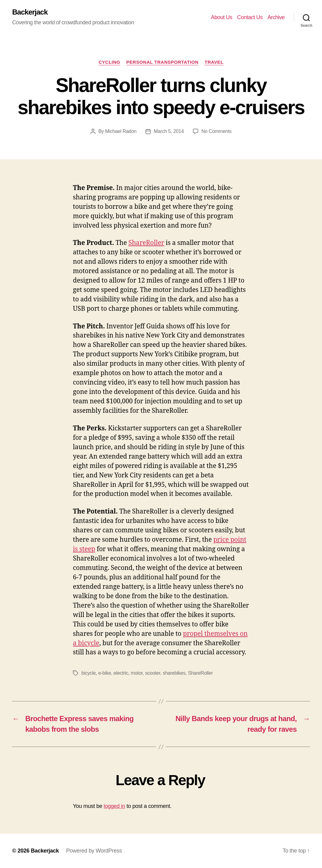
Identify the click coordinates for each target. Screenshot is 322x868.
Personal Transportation (163, 62)
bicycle (89, 673)
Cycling (109, 62)
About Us (221, 17)
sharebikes (174, 673)
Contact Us (250, 17)
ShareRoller (146, 243)
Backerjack (30, 12)
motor (137, 673)
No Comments (216, 131)
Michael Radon (121, 131)
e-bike (104, 673)
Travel (214, 62)
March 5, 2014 (169, 131)
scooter (153, 673)
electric (121, 673)
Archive (276, 17)
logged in (114, 806)
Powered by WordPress (94, 851)
